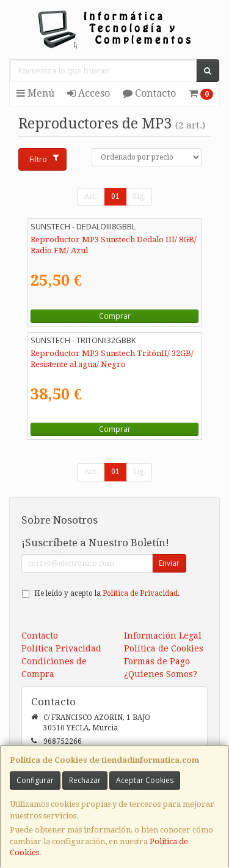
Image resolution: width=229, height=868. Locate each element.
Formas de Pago (157, 661)
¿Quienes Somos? (161, 674)
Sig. (139, 196)
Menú (35, 93)
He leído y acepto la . (107, 593)
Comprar (115, 316)
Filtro (44, 159)
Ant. (91, 196)
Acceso (89, 93)
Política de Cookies (164, 648)
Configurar (35, 780)
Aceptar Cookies (145, 780)
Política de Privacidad (140, 593)
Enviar (169, 563)
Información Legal (163, 636)
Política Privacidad (61, 648)
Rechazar (85, 780)
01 (115, 196)
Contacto (149, 93)
